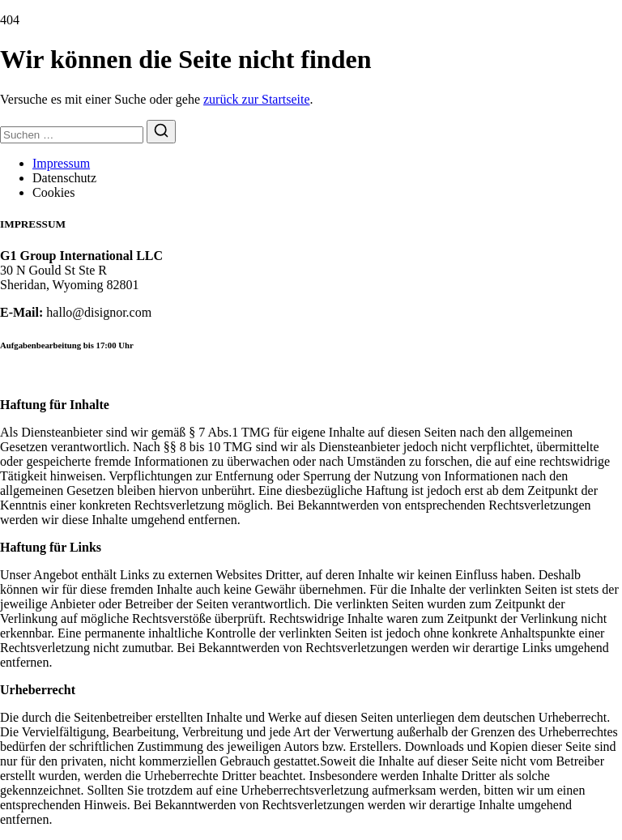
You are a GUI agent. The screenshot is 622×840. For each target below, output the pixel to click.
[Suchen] (161, 132)
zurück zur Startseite (257, 99)
